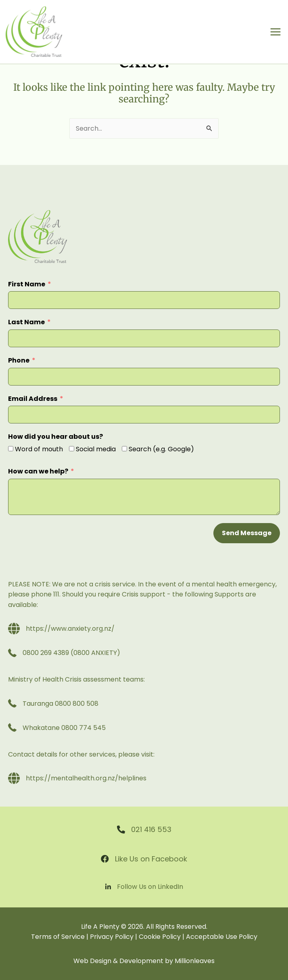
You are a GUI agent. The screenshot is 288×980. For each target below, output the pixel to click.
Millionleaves (195, 961)
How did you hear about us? (55, 437)
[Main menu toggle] (275, 32)
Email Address (33, 399)
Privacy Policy (112, 937)
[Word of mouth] (11, 449)
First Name (27, 284)
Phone (19, 360)
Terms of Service (58, 937)
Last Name (26, 322)
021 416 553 (151, 829)
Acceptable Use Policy (222, 937)
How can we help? (38, 471)
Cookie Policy (160, 937)
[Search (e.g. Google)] (124, 449)
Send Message (247, 533)
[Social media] (72, 449)
